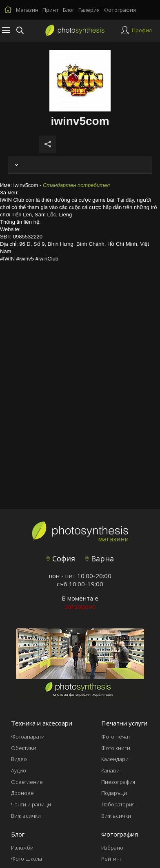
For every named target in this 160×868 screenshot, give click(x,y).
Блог (69, 10)
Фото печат (116, 737)
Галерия (89, 10)
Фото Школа (27, 859)
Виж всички (26, 816)
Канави (110, 770)
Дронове (22, 793)
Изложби (22, 848)
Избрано (112, 848)
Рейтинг (112, 859)
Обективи (24, 748)
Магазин (27, 10)
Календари (115, 759)
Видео (19, 759)
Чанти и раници (31, 804)
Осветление (27, 782)
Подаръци (114, 793)
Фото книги (116, 748)
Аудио (19, 770)
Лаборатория (118, 804)
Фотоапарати (28, 737)
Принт (51, 10)
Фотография (120, 10)
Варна (99, 559)
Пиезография (118, 782)
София (61, 559)
